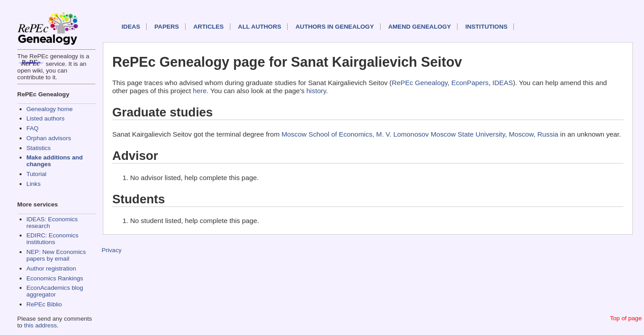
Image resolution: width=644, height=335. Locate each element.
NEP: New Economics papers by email (56, 255)
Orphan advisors (49, 138)
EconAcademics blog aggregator (55, 291)
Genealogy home (50, 109)
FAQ (32, 128)
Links (34, 184)
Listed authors (45, 118)
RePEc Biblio (44, 304)
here (200, 91)
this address (40, 325)
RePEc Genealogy (420, 83)
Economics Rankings (55, 278)
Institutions (486, 27)
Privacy (112, 250)
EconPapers (470, 83)
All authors (260, 27)
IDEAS (131, 27)
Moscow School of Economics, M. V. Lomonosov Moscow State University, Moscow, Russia (420, 134)
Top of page (626, 318)
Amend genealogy (419, 27)
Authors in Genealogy (335, 27)
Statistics (38, 148)
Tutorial (36, 174)
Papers (167, 27)
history (316, 91)
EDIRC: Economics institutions (52, 239)
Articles (208, 27)
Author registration (51, 268)
